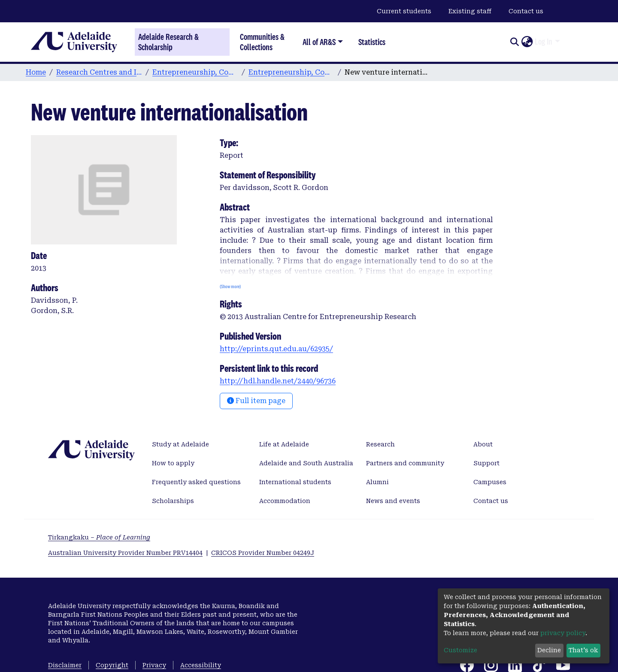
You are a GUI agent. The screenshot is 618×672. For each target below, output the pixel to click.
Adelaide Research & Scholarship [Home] (168, 42)
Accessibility (201, 665)
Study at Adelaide (180, 444)
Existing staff (470, 11)
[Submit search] (514, 42)
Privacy (154, 665)
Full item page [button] (256, 401)
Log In (544, 42)
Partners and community (405, 463)
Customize (460, 650)
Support (486, 463)
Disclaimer (65, 665)
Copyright (112, 665)
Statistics (372, 42)
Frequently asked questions (196, 482)
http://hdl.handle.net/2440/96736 (278, 381)
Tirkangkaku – (99, 537)
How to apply (173, 463)
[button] (527, 42)
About (483, 444)
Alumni (377, 482)
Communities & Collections (262, 42)
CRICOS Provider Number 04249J (263, 553)
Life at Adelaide (284, 444)
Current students (404, 11)
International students (295, 482)
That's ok (583, 650)
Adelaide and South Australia (306, 463)
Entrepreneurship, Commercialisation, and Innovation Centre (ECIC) (195, 72)
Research (380, 444)
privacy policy (563, 633)
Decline (549, 650)
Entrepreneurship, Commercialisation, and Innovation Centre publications (291, 72)
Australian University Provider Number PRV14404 (125, 553)
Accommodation (285, 501)
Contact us (526, 11)
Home (36, 72)
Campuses (490, 482)
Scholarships (173, 501)
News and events (393, 501)
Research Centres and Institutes (99, 72)
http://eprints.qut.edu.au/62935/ (276, 349)
